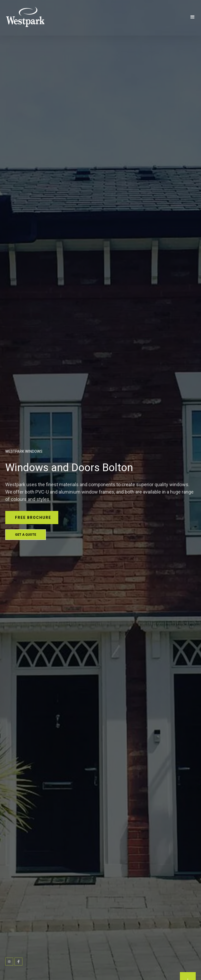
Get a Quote (26, 535)
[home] (31, 17)
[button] (193, 17)
